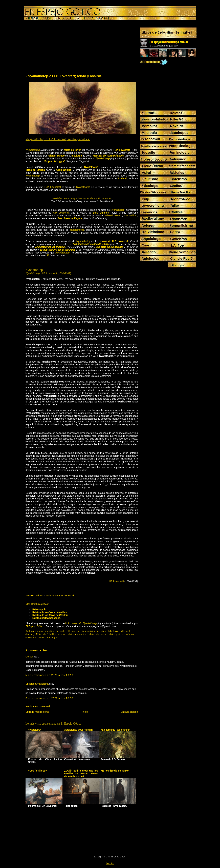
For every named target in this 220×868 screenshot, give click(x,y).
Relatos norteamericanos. (47, 618)
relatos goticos (116, 634)
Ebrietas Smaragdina (37, 684)
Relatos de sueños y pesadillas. (50, 612)
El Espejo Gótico (35, 626)
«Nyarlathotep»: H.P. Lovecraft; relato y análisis (63, 76)
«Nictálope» (35, 730)
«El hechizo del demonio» (115, 771)
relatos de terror (97, 634)
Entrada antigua (129, 712)
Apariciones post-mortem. (79, 730)
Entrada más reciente (37, 712)
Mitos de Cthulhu (46, 634)
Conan (29, 657)
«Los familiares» (37, 771)
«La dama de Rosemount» (115, 730)
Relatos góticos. (35, 595)
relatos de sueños (77, 634)
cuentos (102, 631)
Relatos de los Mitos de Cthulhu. (50, 615)
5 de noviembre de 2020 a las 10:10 (49, 675)
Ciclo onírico (88, 631)
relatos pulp (52, 637)
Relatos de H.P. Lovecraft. (61, 595)
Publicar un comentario (38, 706)
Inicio (85, 712)
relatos (61, 634)
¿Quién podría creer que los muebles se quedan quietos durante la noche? (81, 773)
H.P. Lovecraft (116, 631)
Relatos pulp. (39, 609)
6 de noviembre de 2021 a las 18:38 (49, 698)
